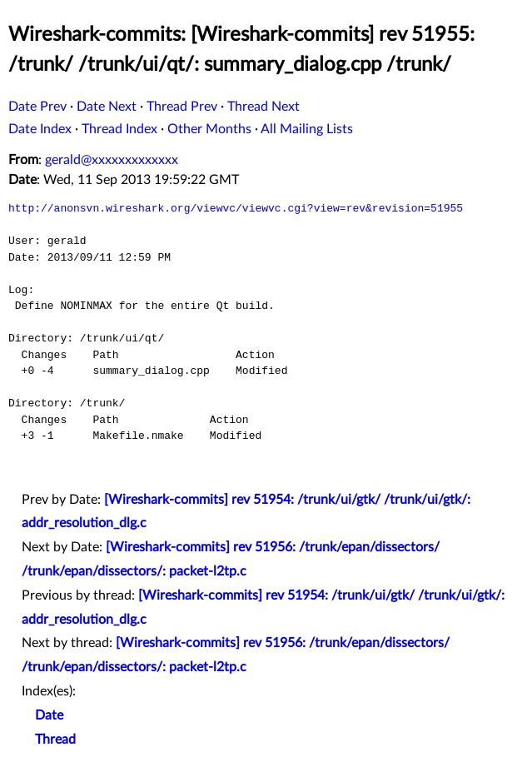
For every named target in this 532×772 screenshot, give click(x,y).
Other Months (209, 129)
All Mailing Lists (307, 129)
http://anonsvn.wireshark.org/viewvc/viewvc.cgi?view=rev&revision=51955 (236, 208)
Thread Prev (182, 107)
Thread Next (264, 107)
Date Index (40, 129)
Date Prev (37, 107)
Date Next (107, 107)
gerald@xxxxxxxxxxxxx (112, 160)
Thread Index (119, 129)
